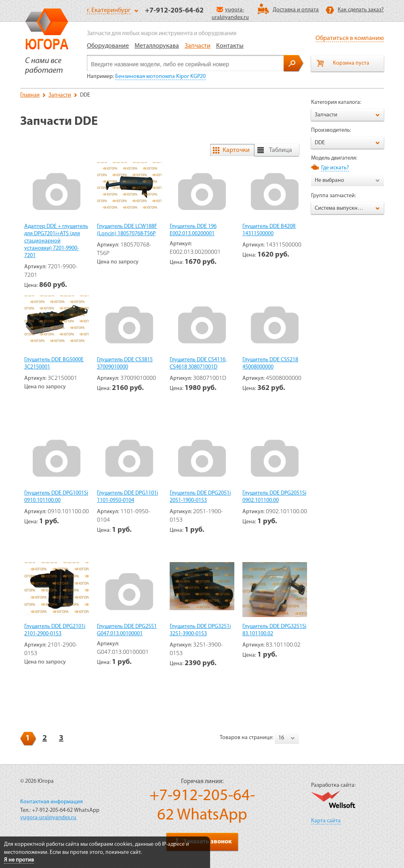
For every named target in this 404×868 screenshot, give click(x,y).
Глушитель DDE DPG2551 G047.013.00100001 (127, 630)
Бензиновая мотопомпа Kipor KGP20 (160, 77)
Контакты (230, 46)
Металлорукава (157, 46)
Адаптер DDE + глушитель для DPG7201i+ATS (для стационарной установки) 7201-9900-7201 (56, 241)
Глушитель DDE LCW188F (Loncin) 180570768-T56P (127, 230)
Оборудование (108, 46)
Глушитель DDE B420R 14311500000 (269, 230)
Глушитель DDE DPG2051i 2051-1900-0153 (200, 497)
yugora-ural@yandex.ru (48, 818)
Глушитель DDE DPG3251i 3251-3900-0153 (200, 630)
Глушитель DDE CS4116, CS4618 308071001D (198, 363)
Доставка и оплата (296, 10)
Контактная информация (52, 802)
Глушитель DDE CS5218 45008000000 (270, 363)
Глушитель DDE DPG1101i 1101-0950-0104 (127, 497)
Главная (30, 95)
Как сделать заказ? (361, 10)
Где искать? (335, 168)
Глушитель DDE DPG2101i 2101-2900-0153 (55, 630)
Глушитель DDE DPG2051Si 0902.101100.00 (274, 497)
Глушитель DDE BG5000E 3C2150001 (54, 363)
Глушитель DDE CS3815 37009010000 (125, 363)
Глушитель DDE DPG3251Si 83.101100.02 (274, 630)
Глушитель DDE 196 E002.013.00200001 (193, 230)
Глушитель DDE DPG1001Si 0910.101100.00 (56, 497)
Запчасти (198, 46)
